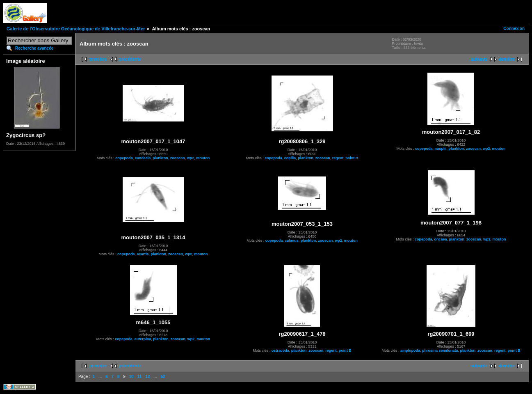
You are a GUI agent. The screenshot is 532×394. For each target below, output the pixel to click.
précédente (130, 59)
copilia (290, 158)
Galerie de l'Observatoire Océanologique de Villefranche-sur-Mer (76, 29)
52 (163, 377)
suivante (479, 59)
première (98, 59)
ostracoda (280, 350)
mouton (203, 158)
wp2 (191, 158)
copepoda (124, 158)
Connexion (514, 29)
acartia (143, 254)
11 (139, 377)
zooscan (178, 158)
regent (338, 158)
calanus (292, 241)
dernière (507, 59)
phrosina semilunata (440, 350)
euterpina (143, 339)
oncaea (440, 239)
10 (131, 377)
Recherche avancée (34, 48)
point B (352, 158)
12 (147, 377)
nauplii (440, 149)
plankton (160, 158)
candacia (143, 158)
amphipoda (410, 350)
